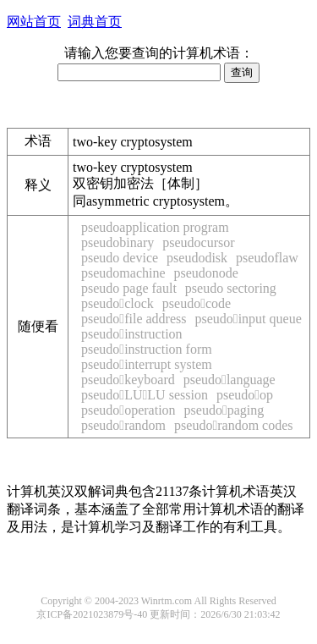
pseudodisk (197, 258)
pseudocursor (198, 242)
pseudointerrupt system (147, 364)
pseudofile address (134, 319)
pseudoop (245, 395)
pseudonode (206, 273)
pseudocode (197, 303)
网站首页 (34, 22)
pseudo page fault (129, 288)
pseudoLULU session (145, 395)
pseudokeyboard (128, 380)
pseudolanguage (230, 380)
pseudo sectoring (231, 288)
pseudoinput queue (248, 319)
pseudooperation (128, 410)
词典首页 (95, 22)
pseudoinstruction (132, 334)
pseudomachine (123, 273)
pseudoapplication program (155, 227)
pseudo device (120, 258)
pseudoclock (118, 303)
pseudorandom (123, 425)
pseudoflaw (267, 258)
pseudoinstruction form (147, 349)
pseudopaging (224, 410)
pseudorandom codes (233, 425)
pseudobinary (118, 242)
